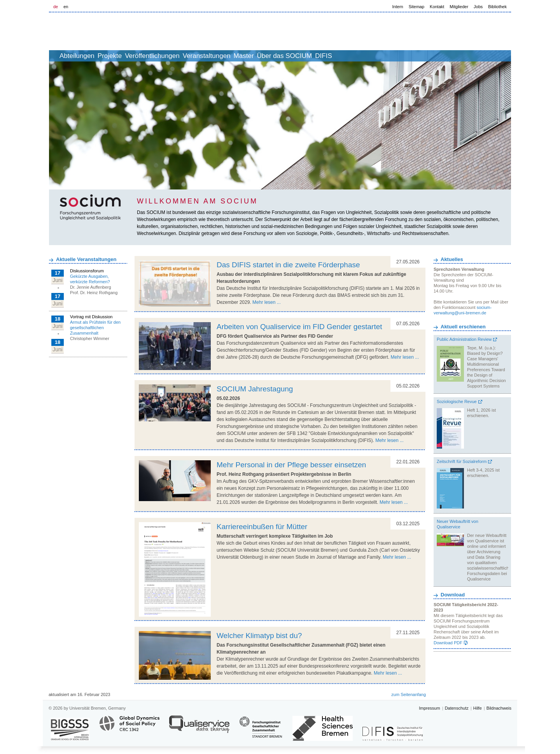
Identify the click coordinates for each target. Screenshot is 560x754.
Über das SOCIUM (340, 56)
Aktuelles (452, 259)
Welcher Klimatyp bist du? (259, 636)
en (66, 7)
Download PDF (448, 643)
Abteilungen (90, 56)
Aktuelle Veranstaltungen (86, 259)
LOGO (108, 32)
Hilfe (478, 708)
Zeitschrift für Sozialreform (462, 461)
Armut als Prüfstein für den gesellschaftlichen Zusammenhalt (95, 328)
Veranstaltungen (245, 56)
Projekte (131, 56)
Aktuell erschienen (463, 327)
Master (291, 56)
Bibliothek (497, 7)
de (56, 7)
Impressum (429, 708)
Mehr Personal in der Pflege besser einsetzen (291, 465)
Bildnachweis (499, 708)
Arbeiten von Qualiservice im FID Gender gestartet (299, 327)
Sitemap (416, 7)
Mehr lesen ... (267, 302)
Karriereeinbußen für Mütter (262, 527)
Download (453, 595)
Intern (398, 7)
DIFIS (388, 56)
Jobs (478, 7)
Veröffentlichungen (182, 56)
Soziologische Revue (457, 402)
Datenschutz (457, 708)
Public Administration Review (464, 339)
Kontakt (437, 7)
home (58, 56)
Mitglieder (459, 7)
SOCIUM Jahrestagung (255, 389)
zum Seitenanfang (409, 694)
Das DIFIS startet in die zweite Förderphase (288, 265)
